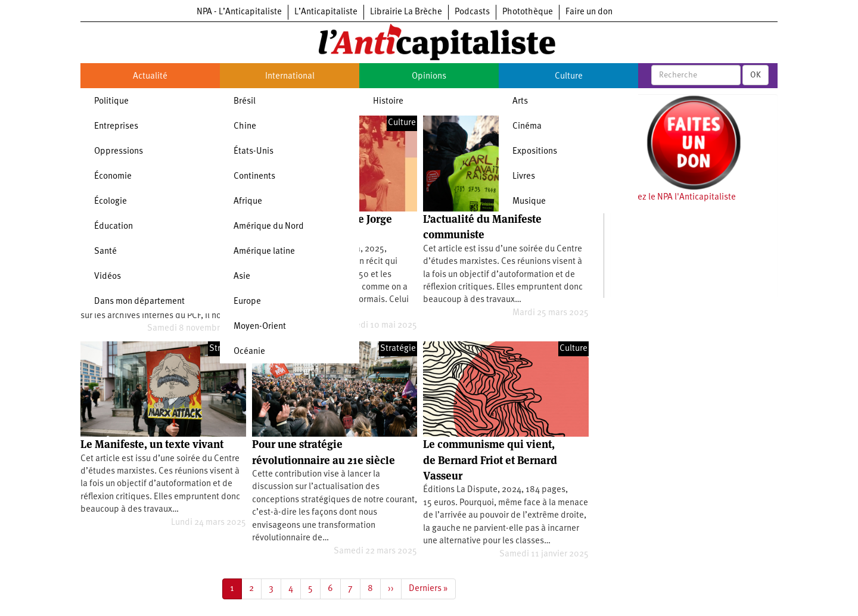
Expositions (535, 152)
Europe (247, 302)
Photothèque (528, 12)
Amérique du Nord (269, 227)
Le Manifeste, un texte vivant (152, 444)
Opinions (429, 77)
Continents (254, 177)
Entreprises (116, 127)
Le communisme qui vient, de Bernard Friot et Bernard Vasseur (490, 460)
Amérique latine (264, 252)
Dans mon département (139, 302)
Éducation (114, 227)
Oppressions (119, 152)
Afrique (248, 202)
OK (756, 75)
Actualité (150, 77)
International (290, 77)
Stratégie (398, 349)
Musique (529, 202)
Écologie (111, 202)
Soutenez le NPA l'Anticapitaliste (673, 197)
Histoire (388, 102)
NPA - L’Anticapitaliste (239, 12)
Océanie (249, 352)
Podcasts (472, 12)
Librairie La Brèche (406, 12)
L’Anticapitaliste (326, 12)
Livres (524, 177)
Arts (520, 102)
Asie (242, 277)
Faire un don (589, 12)
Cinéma (527, 127)
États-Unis (254, 152)
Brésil (245, 102)
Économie (113, 177)
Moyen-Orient (260, 327)
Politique (111, 102)
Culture (569, 77)
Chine (245, 127)
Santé (105, 252)
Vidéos (108, 277)
